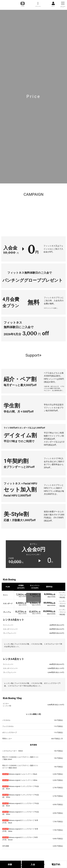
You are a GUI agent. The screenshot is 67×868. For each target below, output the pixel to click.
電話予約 (56, 864)
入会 (33, 864)
